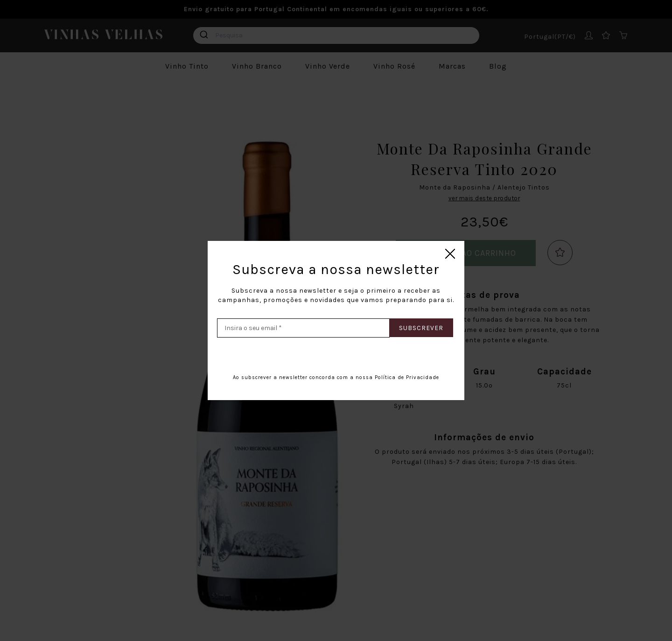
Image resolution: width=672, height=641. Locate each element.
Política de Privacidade (407, 377)
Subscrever (421, 328)
